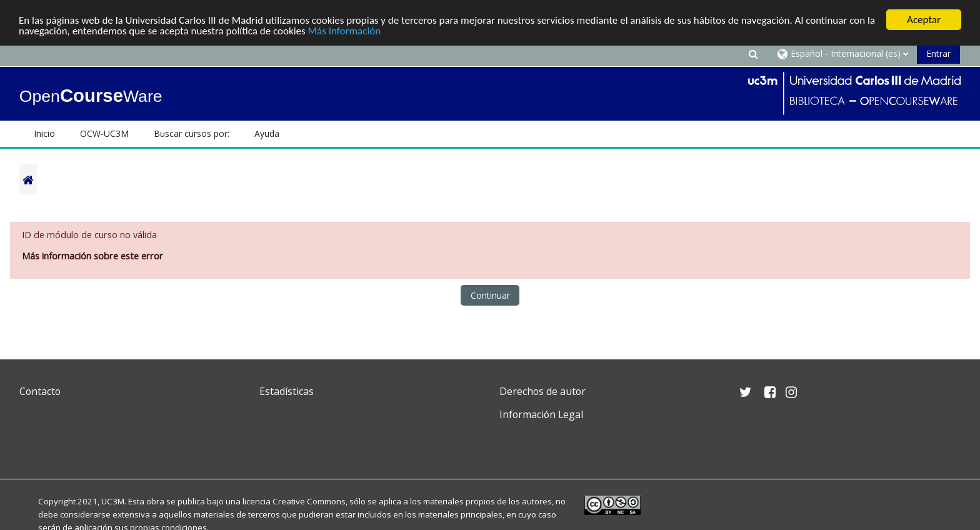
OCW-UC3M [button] (104, 133)
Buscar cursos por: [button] (192, 133)
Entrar (938, 53)
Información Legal (541, 414)
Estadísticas (287, 391)
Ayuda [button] (267, 133)
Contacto (40, 391)
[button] (753, 53)
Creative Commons (309, 501)
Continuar (490, 295)
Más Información (345, 31)
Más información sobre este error (92, 256)
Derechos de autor (542, 391)
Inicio (44, 133)
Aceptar (924, 20)
